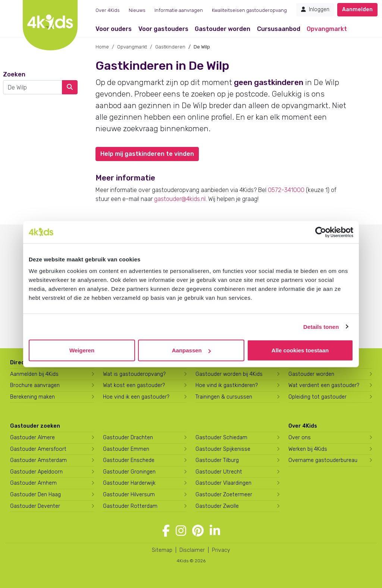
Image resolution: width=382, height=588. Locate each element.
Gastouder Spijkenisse (223, 449)
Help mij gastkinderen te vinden (147, 154)
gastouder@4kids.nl (180, 199)
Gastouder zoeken (35, 426)
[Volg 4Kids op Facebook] (166, 531)
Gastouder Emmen (126, 449)
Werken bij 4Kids (308, 449)
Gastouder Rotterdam (130, 506)
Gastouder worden (223, 29)
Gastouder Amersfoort (38, 449)
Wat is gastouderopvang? (134, 374)
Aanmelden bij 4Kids (34, 374)
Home (102, 47)
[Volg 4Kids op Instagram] (181, 531)
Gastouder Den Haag (35, 495)
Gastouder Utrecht (219, 472)
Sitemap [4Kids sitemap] (162, 550)
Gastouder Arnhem (33, 483)
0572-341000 (286, 190)
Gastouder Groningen (129, 472)
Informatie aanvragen (179, 10)
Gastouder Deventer (35, 506)
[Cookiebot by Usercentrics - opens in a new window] (321, 232)
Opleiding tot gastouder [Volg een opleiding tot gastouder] (317, 397)
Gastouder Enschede (129, 460)
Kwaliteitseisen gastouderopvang (249, 10)
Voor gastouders (163, 29)
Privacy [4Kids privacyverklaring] (221, 550)
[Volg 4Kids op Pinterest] (198, 531)
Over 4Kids (108, 10)
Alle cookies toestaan (300, 350)
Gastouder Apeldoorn (36, 472)
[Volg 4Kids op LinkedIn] (215, 531)
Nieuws (137, 10)
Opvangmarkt (327, 29)
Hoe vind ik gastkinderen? (227, 385)
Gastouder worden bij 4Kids (229, 374)
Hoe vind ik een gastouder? (136, 397)
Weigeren (82, 350)
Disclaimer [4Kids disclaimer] (192, 550)
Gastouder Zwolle (217, 506)
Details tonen (321, 326)
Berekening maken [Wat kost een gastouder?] (32, 397)
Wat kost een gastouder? (134, 385)
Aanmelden (357, 10)
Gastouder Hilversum (129, 495)
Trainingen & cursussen (224, 397)
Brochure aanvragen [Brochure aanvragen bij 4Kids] (35, 385)
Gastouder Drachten (128, 438)
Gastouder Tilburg (217, 460)
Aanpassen (191, 350)
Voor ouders (114, 29)
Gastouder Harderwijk (129, 483)
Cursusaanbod (279, 29)
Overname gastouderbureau (323, 460)
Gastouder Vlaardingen (223, 483)
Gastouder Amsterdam (38, 460)
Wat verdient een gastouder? (324, 385)
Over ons (300, 438)
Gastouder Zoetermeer (224, 495)
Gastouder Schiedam (221, 438)
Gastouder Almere (32, 438)
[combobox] (33, 87)
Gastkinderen (170, 47)
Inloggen (315, 10)
